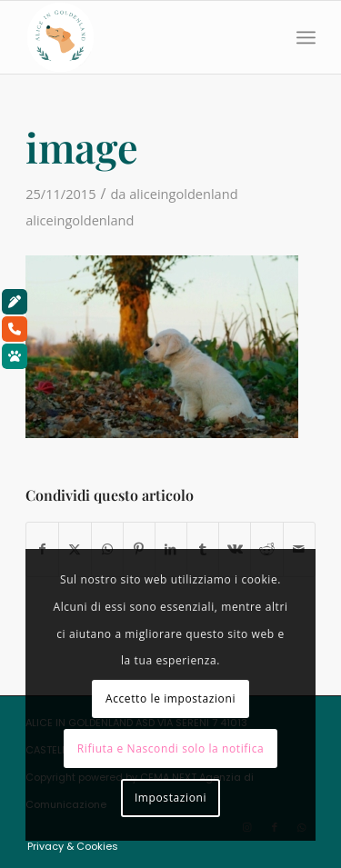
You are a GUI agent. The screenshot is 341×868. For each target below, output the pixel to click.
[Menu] (306, 37)
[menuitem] (306, 37)
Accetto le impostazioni (170, 698)
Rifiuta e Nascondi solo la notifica (171, 748)
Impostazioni (170, 798)
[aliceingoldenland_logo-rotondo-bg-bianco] (141, 37)
